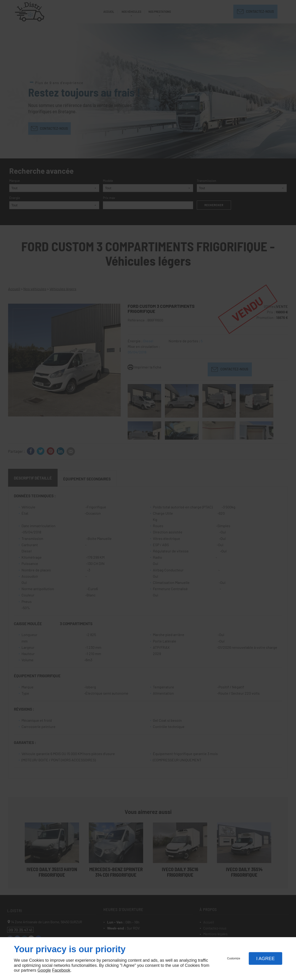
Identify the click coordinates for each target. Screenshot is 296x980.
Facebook (61, 970)
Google (44, 970)
